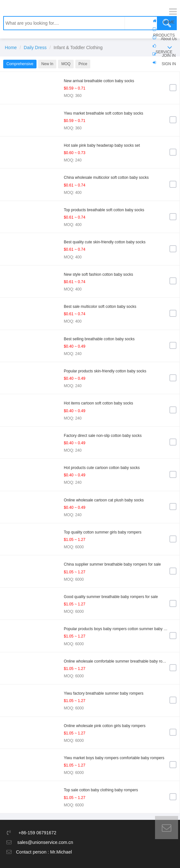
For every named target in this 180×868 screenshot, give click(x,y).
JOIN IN (169, 56)
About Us (169, 39)
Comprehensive (20, 64)
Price (83, 64)
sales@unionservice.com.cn (45, 842)
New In (47, 64)
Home (11, 48)
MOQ (66, 64)
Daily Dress (35, 48)
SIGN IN (169, 64)
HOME (169, 22)
